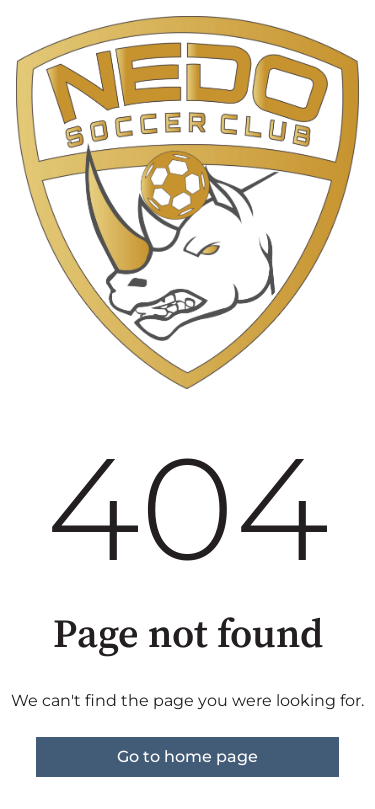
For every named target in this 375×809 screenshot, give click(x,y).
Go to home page (187, 756)
